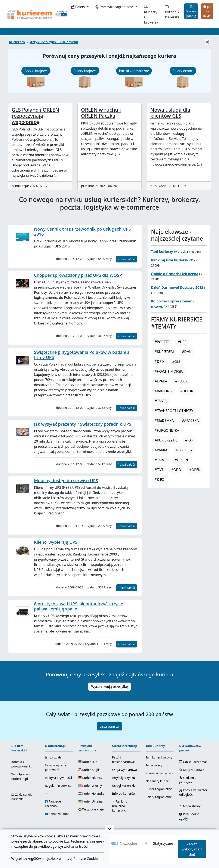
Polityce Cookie (86, 859)
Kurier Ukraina (91, 801)
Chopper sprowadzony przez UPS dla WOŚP (78, 275)
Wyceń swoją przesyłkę (109, 687)
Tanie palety (154, 765)
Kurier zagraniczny (159, 789)
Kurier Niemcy (90, 778)
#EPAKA (161, 381)
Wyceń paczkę (191, 11)
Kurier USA (88, 762)
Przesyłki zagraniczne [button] (115, 7)
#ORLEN (181, 460)
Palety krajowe (85, 71)
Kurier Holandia (91, 793)
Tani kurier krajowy (159, 757)
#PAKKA (161, 450)
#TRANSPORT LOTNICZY (174, 411)
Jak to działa (207, 11)
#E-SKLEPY (184, 450)
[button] (109, 829)
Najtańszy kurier (157, 781)
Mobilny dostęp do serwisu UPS (66, 481)
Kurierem (17, 42)
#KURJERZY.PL (166, 440)
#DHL (186, 352)
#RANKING (163, 391)
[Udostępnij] (207, 42)
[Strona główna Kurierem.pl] (37, 14)
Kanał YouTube (59, 814)
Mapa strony (190, 806)
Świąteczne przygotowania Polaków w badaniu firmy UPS (81, 355)
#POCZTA (162, 342)
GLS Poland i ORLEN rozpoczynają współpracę (36, 116)
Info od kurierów (124, 793)
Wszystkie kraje (91, 809)
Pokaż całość (127, 259)
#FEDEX (182, 381)
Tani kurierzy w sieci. (169, 252)
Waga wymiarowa (124, 770)
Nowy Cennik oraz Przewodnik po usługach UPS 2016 (82, 232)
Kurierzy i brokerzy (151, 15)
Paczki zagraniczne (134, 71)
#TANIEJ (161, 401)
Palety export (183, 71)
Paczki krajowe (36, 71)
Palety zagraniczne (159, 797)
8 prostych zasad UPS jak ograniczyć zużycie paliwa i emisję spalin (79, 606)
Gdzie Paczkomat (193, 762)
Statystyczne (163, 843)
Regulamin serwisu (58, 786)
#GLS (176, 361)
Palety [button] (78, 7)
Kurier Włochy (90, 786)
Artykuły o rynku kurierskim (54, 42)
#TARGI (161, 460)
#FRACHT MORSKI (169, 371)
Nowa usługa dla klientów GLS (170, 113)
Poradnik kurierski (172, 12)
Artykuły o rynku (124, 778)
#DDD (176, 470)
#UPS (182, 342)
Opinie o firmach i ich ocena (175, 274)
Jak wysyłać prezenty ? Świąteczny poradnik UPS (83, 424)
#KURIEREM (164, 352)
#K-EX (159, 480)
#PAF (189, 440)
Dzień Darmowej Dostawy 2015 (177, 287)
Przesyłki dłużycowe (159, 773)
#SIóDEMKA (164, 421)
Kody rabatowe (192, 770)
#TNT (159, 470)
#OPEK (195, 470)
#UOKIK (187, 391)
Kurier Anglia (90, 770)
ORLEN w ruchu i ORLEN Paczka (101, 113)
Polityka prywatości (58, 778)
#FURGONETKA (167, 430)
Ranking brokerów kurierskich (120, 806)
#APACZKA (190, 421)
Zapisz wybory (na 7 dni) (192, 849)
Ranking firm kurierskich (172, 260)
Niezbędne (128, 843)
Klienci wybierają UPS (56, 542)
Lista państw (109, 726)
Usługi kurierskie (124, 786)
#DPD (159, 361)
